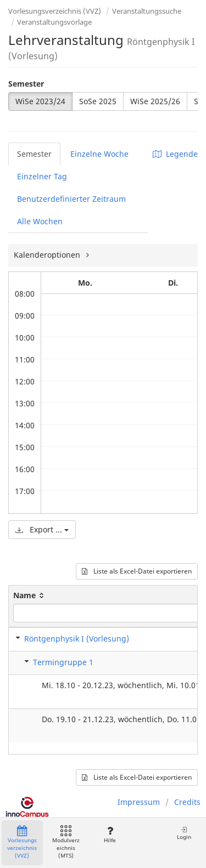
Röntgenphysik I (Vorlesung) (77, 639)
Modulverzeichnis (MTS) (66, 843)
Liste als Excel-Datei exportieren (137, 571)
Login (184, 833)
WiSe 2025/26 (155, 101)
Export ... (42, 529)
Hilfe (110, 835)
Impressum (139, 802)
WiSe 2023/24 (40, 101)
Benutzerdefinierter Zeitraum (71, 199)
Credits (187, 802)
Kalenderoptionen (48, 255)
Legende (175, 154)
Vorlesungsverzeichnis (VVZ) (55, 11)
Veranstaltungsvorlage (54, 22)
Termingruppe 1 (63, 662)
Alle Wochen (40, 221)
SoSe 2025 (98, 101)
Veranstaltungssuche (147, 11)
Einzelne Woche (99, 154)
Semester (26, 84)
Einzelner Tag (42, 176)
